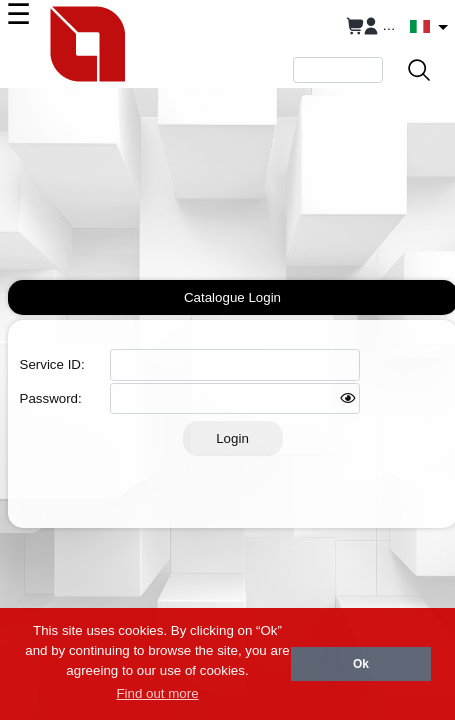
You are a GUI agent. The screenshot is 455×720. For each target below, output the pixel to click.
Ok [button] (361, 664)
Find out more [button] (157, 693)
